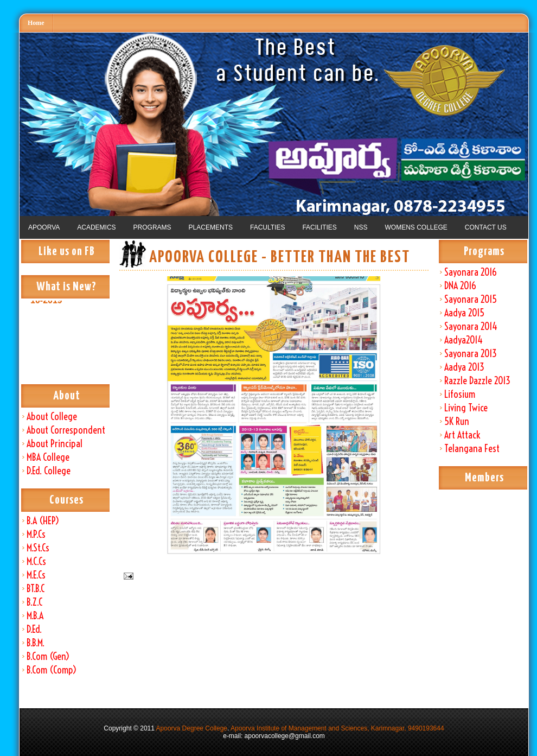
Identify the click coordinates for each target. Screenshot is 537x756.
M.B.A (35, 616)
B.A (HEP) (43, 521)
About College (52, 417)
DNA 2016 (460, 286)
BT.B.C (36, 589)
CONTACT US (486, 227)
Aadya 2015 (464, 313)
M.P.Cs (36, 534)
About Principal (55, 444)
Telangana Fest (472, 449)
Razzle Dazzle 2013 (477, 381)
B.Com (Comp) (52, 670)
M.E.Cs (36, 575)
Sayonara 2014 (471, 326)
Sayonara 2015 (471, 299)
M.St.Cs (38, 548)
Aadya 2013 (464, 367)
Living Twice (466, 408)
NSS (361, 227)
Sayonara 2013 (471, 354)
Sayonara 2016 (471, 272)
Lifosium (460, 394)
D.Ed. (34, 629)
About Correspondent (66, 430)
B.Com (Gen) (48, 656)
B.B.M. (36, 643)
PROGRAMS (152, 227)
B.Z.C (34, 602)
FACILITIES (319, 227)
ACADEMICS (96, 227)
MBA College (48, 457)
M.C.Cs (36, 561)
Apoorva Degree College (192, 728)
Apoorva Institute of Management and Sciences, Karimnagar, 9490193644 (337, 728)
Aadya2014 (464, 340)
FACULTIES (267, 227)
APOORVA (44, 227)
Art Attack (462, 435)
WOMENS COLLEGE (416, 227)
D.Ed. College (49, 471)
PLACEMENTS (211, 227)
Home (36, 23)
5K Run (457, 421)
